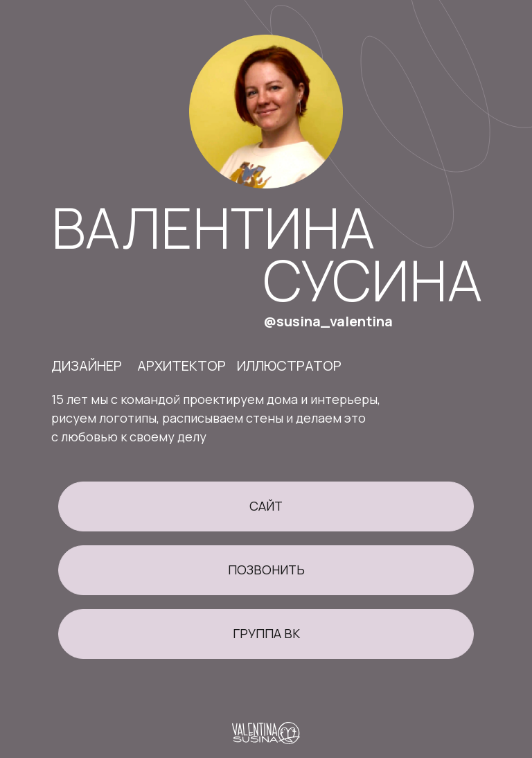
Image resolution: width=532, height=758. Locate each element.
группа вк (266, 633)
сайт (266, 506)
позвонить (266, 570)
